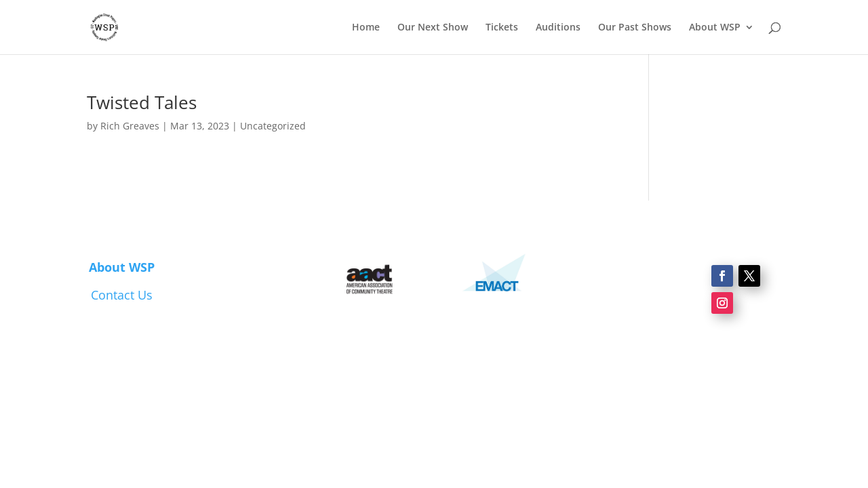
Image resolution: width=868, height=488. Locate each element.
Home (366, 28)
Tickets (502, 28)
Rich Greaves (130, 126)
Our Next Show (433, 28)
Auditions (558, 28)
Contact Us (122, 295)
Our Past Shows (635, 28)
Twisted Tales (142, 102)
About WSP (715, 28)
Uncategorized (273, 126)
